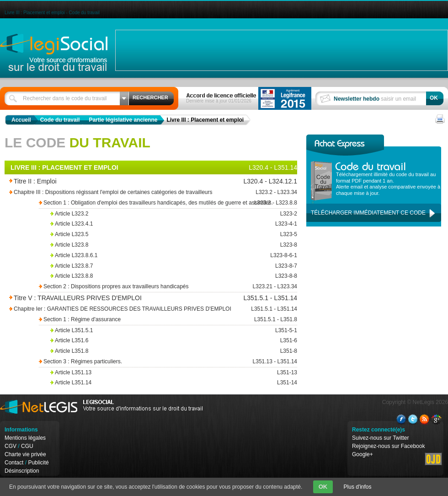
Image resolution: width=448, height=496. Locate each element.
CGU (27, 446)
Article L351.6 (174, 341)
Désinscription (22, 471)
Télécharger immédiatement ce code (368, 213)
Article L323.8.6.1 (174, 256)
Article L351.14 (174, 383)
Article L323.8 (174, 245)
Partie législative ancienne (123, 120)
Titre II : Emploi (129, 181)
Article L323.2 (174, 214)
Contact (14, 463)
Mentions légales (25, 438)
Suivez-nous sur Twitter (381, 438)
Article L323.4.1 (174, 224)
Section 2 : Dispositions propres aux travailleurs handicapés (167, 287)
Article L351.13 (174, 373)
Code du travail (60, 120)
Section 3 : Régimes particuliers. (167, 362)
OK (323, 487)
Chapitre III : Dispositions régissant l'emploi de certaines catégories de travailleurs (142, 192)
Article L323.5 (174, 235)
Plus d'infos (358, 487)
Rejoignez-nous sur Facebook (388, 446)
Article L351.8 (174, 351)
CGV (11, 446)
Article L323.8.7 (174, 266)
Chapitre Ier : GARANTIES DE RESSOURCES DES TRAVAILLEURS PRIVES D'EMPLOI (142, 309)
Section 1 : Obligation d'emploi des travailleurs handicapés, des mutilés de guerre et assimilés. (167, 203)
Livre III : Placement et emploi (205, 120)
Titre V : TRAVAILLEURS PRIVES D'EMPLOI (129, 298)
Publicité (38, 463)
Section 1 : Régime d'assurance (167, 320)
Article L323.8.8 (174, 276)
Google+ (363, 454)
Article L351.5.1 (174, 331)
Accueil (21, 120)
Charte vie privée (25, 454)
